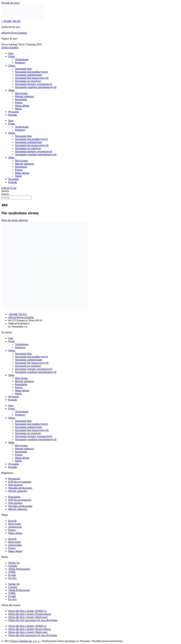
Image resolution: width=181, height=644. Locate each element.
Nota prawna (15, 485)
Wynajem (13, 112)
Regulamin (21, 99)
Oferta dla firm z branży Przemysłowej (30, 614)
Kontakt (13, 115)
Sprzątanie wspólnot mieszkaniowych (36, 87)
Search (5, 191)
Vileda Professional (19, 569)
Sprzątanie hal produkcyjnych (31, 72)
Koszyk (12, 521)
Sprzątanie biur (23, 69)
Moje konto (21, 93)
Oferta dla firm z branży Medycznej (28, 617)
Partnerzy (20, 62)
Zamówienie (15, 527)
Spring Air (14, 563)
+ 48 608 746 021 (11, 21)
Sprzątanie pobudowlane (29, 75)
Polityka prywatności (20, 482)
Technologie (22, 59)
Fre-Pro (12, 578)
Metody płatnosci (25, 96)
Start (11, 53)
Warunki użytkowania (20, 488)
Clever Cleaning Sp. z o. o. (25, 641)
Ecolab (12, 575)
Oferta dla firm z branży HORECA (27, 611)
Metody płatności (18, 491)
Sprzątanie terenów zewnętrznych (34, 84)
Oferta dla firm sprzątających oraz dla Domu (33, 620)
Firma (11, 56)
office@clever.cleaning (14, 33)
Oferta (12, 66)
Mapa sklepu (22, 106)
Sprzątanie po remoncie (28, 81)
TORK (12, 572)
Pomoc (19, 102)
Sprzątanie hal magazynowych (32, 78)
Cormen (13, 566)
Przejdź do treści (11, 3)
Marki (18, 109)
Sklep (11, 90)
